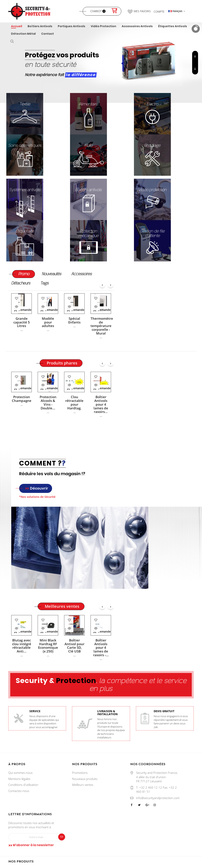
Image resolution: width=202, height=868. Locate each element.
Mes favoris (139, 12)
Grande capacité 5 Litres (22, 322)
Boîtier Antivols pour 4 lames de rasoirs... (101, 404)
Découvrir (37, 488)
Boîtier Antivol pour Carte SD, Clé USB (74, 646)
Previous (195, 69)
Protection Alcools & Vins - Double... (48, 403)
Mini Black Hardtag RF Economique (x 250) (48, 646)
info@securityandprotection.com (158, 798)
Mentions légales (19, 779)
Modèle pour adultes (48, 322)
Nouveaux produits (85, 779)
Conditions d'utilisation (23, 785)
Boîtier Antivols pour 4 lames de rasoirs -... (101, 648)
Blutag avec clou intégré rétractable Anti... (22, 646)
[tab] (24, 274)
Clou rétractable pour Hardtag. (74, 403)
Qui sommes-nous (20, 773)
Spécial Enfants (74, 320)
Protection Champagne (22, 399)
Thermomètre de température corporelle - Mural (101, 326)
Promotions (80, 773)
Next (195, 57)
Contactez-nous (19, 791)
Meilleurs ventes (83, 785)
